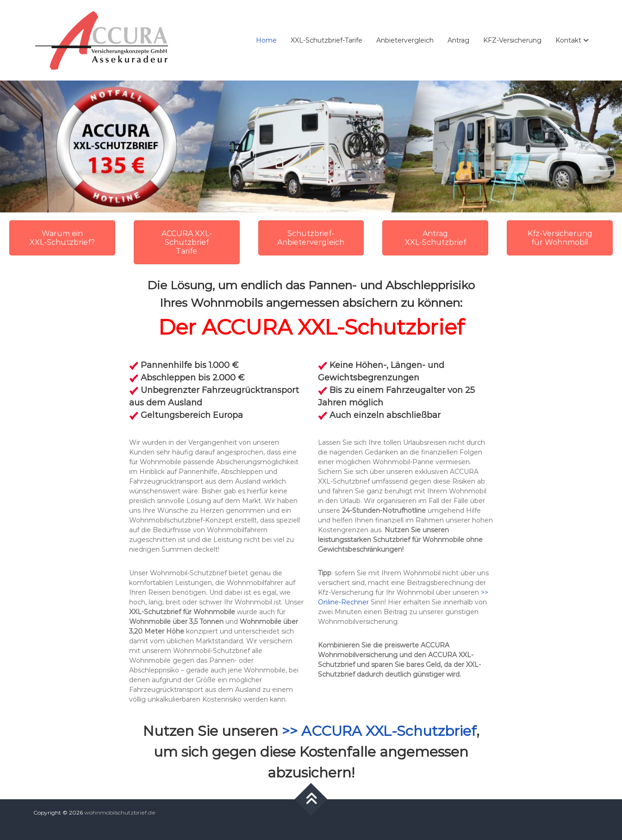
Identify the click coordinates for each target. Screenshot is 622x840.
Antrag (458, 40)
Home (266, 40)
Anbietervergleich (405, 40)
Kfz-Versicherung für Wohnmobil (560, 238)
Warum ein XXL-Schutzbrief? (62, 238)
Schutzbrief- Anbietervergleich (311, 238)
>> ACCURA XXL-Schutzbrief (379, 731)
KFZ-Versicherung (512, 40)
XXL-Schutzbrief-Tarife (327, 40)
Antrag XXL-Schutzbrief (435, 238)
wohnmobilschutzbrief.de (120, 812)
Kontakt (568, 40)
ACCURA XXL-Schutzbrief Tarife (187, 242)
